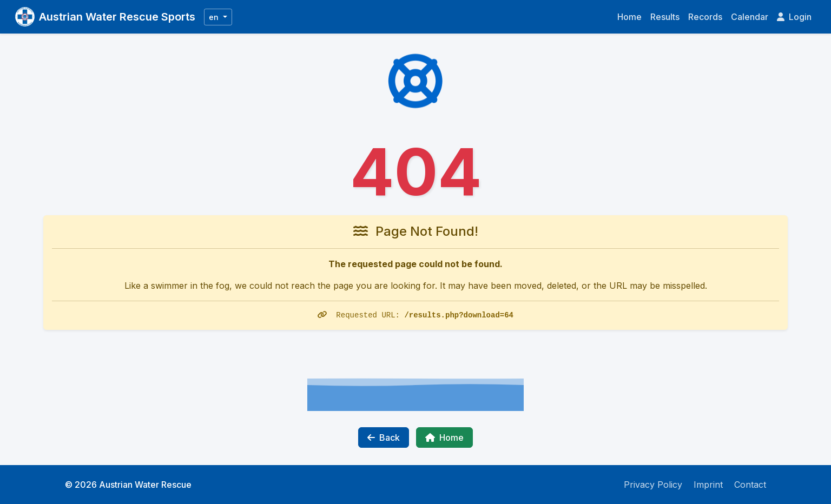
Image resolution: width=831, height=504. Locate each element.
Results (665, 17)
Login (794, 17)
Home (629, 17)
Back (384, 437)
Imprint (708, 485)
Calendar (750, 17)
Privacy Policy (653, 485)
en (215, 17)
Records (705, 17)
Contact (750, 485)
